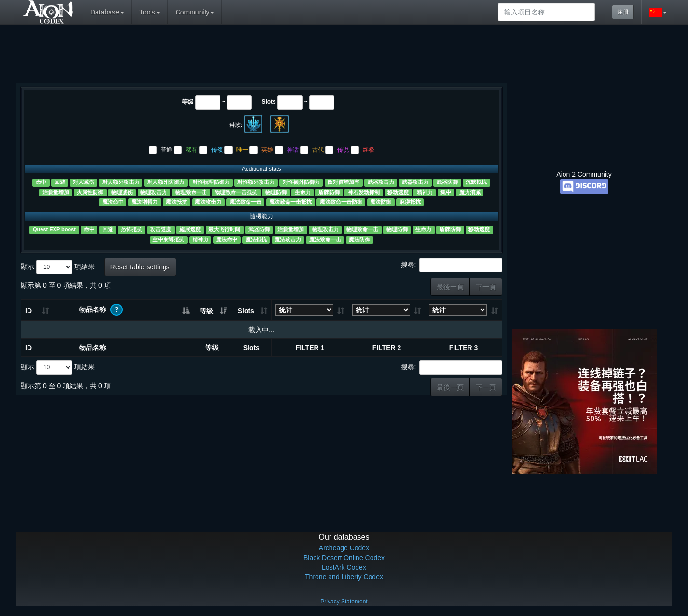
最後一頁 (450, 287)
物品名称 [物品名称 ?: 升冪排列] (101, 310)
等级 (188, 102)
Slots (268, 102)
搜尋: (452, 265)
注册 (623, 12)
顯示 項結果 (58, 267)
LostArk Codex (344, 567)
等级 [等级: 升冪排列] (206, 311)
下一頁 (486, 287)
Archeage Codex (344, 548)
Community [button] (195, 12)
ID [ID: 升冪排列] (28, 311)
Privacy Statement (344, 602)
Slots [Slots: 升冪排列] (246, 311)
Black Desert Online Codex (344, 558)
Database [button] (107, 12)
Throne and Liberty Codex (344, 577)
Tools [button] (150, 12)
